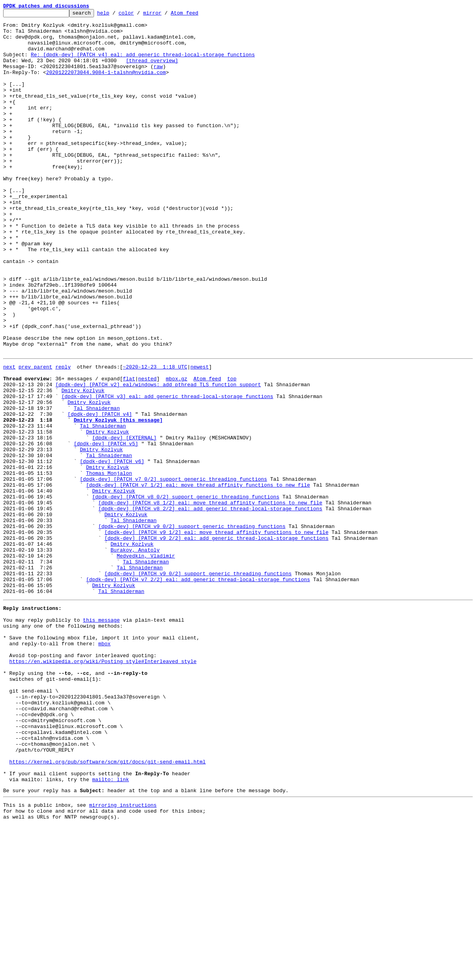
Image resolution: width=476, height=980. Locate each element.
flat (129, 450)
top (232, 450)
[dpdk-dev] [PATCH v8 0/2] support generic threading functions (186, 592)
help (115, 15)
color (138, 15)
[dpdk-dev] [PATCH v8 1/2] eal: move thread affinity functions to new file (210, 599)
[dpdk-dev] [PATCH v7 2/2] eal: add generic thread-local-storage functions (198, 691)
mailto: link (111, 929)
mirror (165, 15)
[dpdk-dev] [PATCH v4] (100, 493)
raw (158, 78)
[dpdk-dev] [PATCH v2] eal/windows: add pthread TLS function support (158, 458)
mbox (104, 766)
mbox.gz (176, 450)
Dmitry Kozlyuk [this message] (118, 500)
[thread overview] (152, 71)
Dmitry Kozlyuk (83, 465)
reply (63, 436)
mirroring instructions (123, 957)
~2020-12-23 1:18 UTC (155, 436)
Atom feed (197, 15)
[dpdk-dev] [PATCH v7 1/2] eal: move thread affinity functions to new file (198, 578)
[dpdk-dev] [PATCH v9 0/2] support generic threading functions (192, 628)
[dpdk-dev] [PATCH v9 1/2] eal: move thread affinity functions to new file (216, 635)
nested (147, 450)
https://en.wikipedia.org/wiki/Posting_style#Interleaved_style (103, 787)
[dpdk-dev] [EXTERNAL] (124, 521)
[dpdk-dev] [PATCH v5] (106, 528)
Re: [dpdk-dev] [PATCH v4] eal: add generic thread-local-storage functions (143, 64)
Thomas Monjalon (109, 564)
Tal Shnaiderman (97, 486)
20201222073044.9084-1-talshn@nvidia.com (106, 85)
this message (101, 738)
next (9, 436)
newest (200, 436)
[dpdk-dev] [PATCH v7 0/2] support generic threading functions (173, 571)
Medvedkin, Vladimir (146, 663)
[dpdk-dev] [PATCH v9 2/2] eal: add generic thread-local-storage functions (216, 642)
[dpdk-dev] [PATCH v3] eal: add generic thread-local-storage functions (167, 472)
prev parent (35, 436)
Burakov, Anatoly (135, 656)
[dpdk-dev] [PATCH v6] (112, 550)
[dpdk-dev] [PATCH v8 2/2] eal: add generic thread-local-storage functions (210, 606)
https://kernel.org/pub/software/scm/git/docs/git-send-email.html (108, 908)
